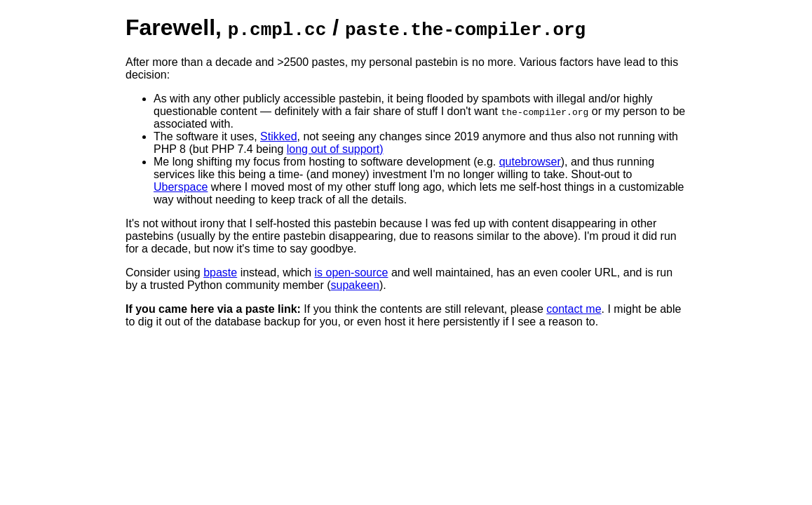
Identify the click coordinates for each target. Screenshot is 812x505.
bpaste (220, 272)
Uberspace (181, 187)
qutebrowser (530, 162)
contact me (574, 309)
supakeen (355, 285)
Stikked (278, 136)
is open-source (352, 272)
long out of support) (335, 149)
